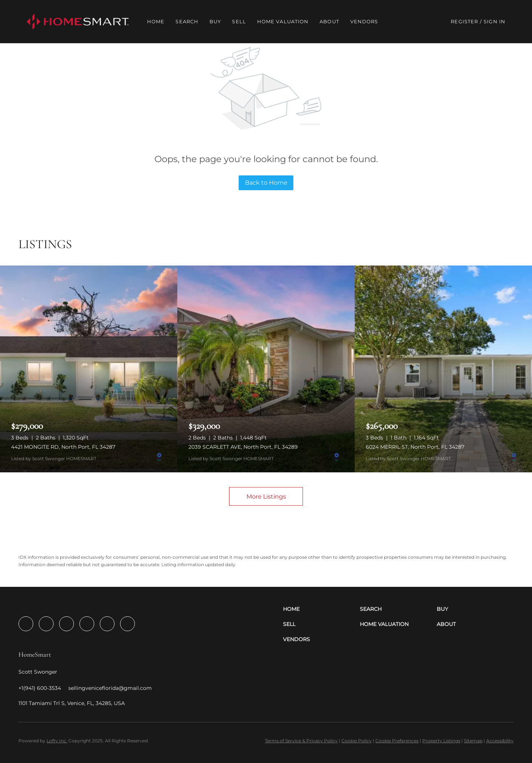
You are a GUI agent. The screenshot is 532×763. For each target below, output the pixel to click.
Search (187, 21)
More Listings (266, 497)
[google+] (127, 624)
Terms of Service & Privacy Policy (301, 741)
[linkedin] (46, 624)
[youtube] (107, 624)
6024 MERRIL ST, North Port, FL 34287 (415, 447)
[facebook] (26, 624)
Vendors (364, 21)
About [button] (329, 21)
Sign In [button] (495, 21)
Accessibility (500, 741)
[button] (78, 22)
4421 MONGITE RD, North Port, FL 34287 (63, 447)
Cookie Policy (357, 741)
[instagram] (87, 624)
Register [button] (464, 21)
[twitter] (66, 624)
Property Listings (441, 741)
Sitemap (473, 741)
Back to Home (266, 183)
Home (156, 21)
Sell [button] (239, 21)
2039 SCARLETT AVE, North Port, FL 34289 (243, 447)
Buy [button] (215, 21)
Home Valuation (283, 21)
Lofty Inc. (57, 741)
